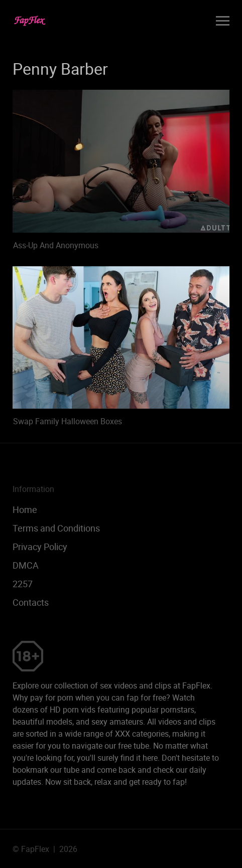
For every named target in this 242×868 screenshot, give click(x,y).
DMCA (26, 565)
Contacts (31, 602)
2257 (23, 584)
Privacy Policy (40, 547)
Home (25, 509)
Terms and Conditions (56, 528)
